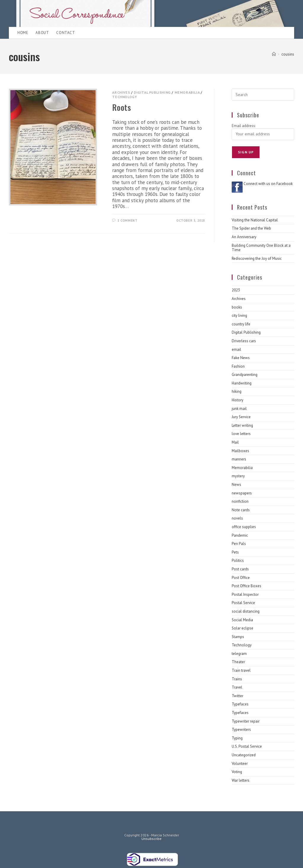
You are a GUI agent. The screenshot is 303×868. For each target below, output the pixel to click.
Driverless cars (244, 341)
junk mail (239, 409)
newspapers (242, 493)
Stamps (238, 637)
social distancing (246, 611)
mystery (238, 476)
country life (241, 324)
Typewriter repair (246, 721)
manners (239, 459)
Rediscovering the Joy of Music (257, 258)
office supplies (244, 527)
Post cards (240, 569)
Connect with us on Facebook (268, 184)
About (42, 33)
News (236, 485)
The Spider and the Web (251, 228)
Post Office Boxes (246, 586)
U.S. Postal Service (247, 746)
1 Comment (127, 220)
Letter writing (242, 425)
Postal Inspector (245, 594)
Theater (238, 662)
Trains (237, 679)
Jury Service (241, 417)
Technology (124, 97)
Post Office (241, 578)
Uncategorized (244, 755)
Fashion (238, 366)
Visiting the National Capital (255, 220)
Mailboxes (240, 451)
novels (237, 518)
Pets (235, 552)
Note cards (241, 510)
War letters (241, 780)
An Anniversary (244, 237)
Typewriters (241, 730)
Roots (121, 107)
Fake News (241, 358)
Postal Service (243, 603)
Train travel (241, 670)
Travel (237, 687)
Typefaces (240, 704)
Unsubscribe (151, 839)
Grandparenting (245, 375)
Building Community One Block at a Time (261, 248)
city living (239, 315)
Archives (121, 92)
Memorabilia (187, 92)
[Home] (274, 54)
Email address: (244, 126)
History (237, 400)
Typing (237, 738)
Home (23, 33)
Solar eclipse (242, 628)
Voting (237, 772)
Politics (238, 560)
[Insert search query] (263, 95)
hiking (237, 391)
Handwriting (242, 383)
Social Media (242, 620)
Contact (66, 33)
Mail (235, 442)
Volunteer (240, 764)
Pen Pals (239, 544)
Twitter (237, 696)
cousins (288, 54)
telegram (239, 654)
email (236, 349)
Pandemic (240, 535)
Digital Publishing (152, 92)
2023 (236, 290)
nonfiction (240, 501)
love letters (241, 434)
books (237, 307)
